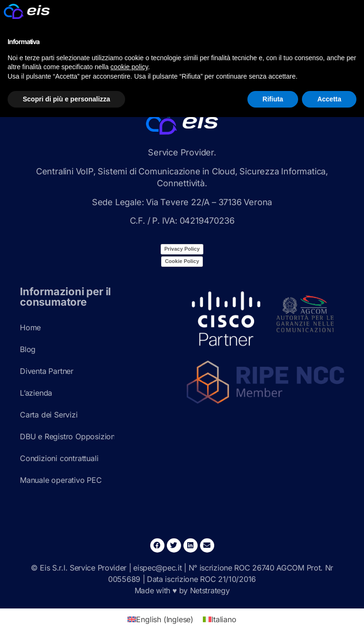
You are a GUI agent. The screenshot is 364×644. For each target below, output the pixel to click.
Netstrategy (210, 590)
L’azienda (36, 393)
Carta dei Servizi (49, 415)
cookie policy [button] (129, 67)
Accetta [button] (329, 99)
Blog (28, 349)
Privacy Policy (182, 249)
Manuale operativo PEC (61, 480)
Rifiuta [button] (273, 99)
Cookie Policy (182, 261)
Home (30, 327)
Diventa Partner (47, 371)
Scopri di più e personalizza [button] (66, 99)
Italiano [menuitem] (224, 619)
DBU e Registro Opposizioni (67, 436)
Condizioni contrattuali (59, 458)
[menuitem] (160, 619)
